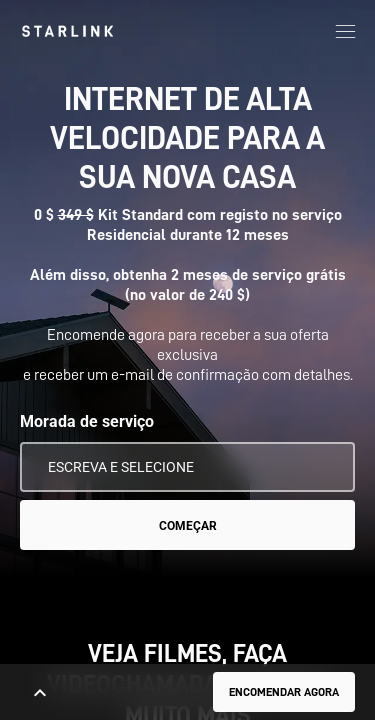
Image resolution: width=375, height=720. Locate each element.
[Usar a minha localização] (326, 467)
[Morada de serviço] (187, 467)
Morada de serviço (87, 421)
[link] (67, 31)
